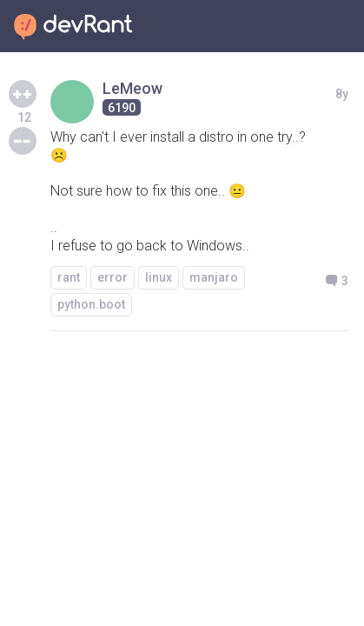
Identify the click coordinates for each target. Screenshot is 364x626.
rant (69, 277)
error (113, 277)
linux (159, 277)
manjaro (214, 277)
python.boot (91, 304)
